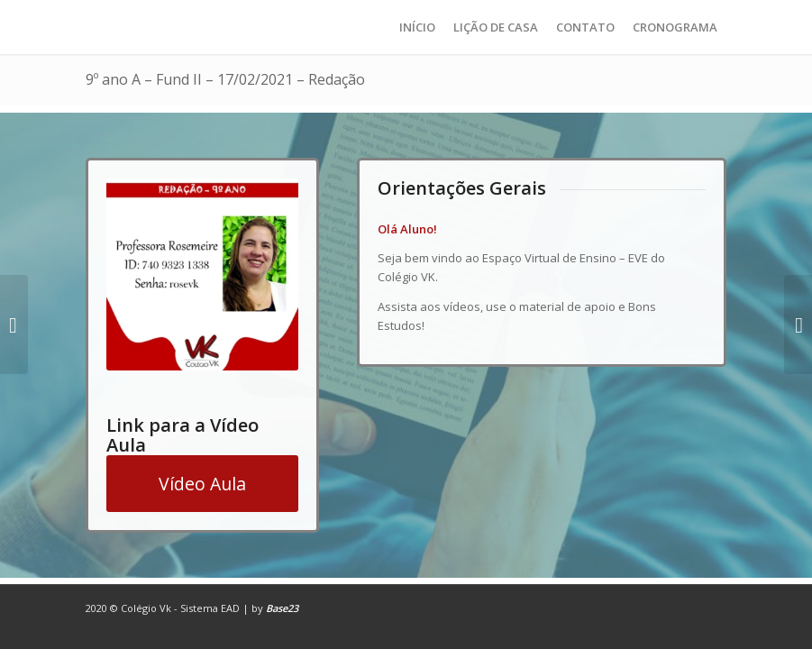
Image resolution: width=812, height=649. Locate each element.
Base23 (282, 608)
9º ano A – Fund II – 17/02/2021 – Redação (225, 79)
